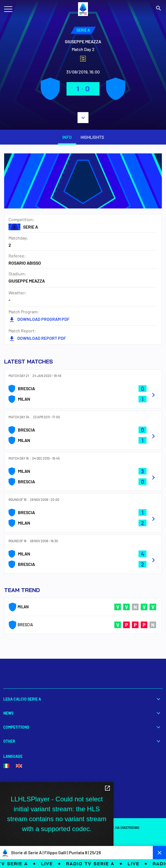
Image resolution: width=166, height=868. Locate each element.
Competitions (83, 727)
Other (83, 741)
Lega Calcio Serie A (83, 699)
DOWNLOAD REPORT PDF (37, 338)
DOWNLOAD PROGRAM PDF (39, 319)
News (83, 713)
